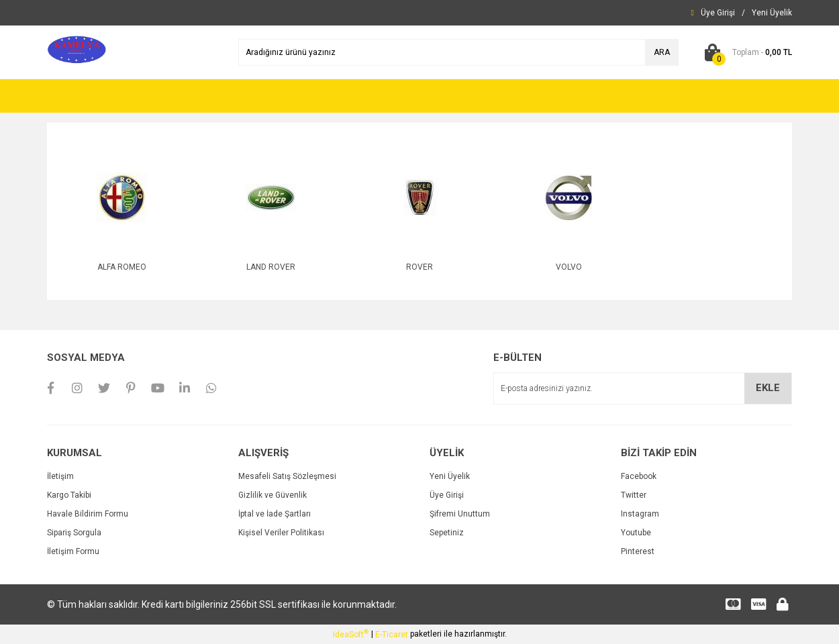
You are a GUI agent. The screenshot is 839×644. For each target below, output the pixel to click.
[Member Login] (718, 13)
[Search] (458, 52)
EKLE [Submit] (768, 388)
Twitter (634, 495)
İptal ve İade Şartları (275, 514)
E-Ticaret (392, 635)
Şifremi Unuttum (460, 514)
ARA (662, 52)
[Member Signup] (772, 13)
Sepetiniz (447, 533)
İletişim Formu (73, 551)
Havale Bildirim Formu (88, 514)
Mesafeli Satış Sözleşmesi (287, 476)
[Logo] (77, 52)
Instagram (640, 514)
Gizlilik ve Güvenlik (273, 495)
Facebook (639, 476)
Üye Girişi (447, 495)
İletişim (60, 476)
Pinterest (638, 551)
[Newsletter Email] (643, 388)
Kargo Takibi (69, 495)
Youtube (636, 533)
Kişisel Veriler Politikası (281, 533)
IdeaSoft (351, 634)
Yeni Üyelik (450, 476)
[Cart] (745, 52)
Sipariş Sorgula (74, 533)
